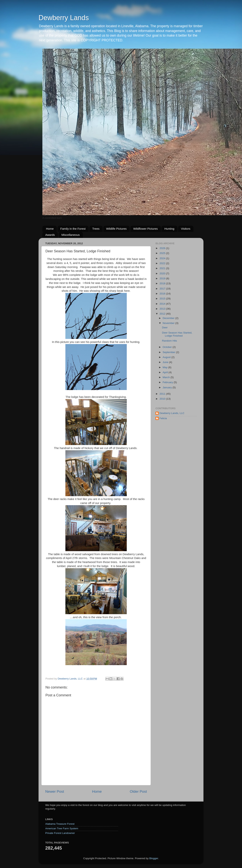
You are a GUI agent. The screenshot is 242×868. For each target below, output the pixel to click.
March (167, 377)
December (169, 318)
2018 (163, 283)
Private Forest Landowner (60, 833)
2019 (163, 278)
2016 (163, 294)
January (168, 387)
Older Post (138, 791)
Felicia (163, 418)
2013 (163, 309)
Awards (50, 235)
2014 (163, 304)
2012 (163, 314)
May (165, 367)
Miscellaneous (71, 235)
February (168, 382)
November (169, 323)
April (166, 372)
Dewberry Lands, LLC (172, 413)
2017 (163, 289)
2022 (163, 263)
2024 (163, 258)
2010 (163, 399)
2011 (163, 394)
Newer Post (55, 791)
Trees (96, 229)
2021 (163, 268)
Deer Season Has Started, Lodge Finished (177, 334)
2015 (163, 299)
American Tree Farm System (62, 828)
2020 (163, 273)
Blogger (154, 858)
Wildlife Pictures (116, 229)
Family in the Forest (73, 229)
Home (50, 229)
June (166, 362)
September (169, 352)
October (168, 347)
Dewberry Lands (64, 18)
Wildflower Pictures (146, 229)
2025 (163, 253)
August (167, 357)
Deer (165, 327)
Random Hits (170, 341)
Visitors (186, 229)
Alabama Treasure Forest (60, 824)
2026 (163, 248)
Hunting (169, 229)
